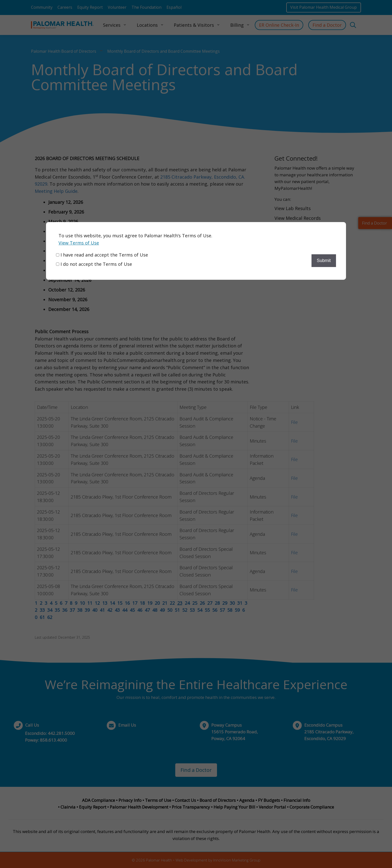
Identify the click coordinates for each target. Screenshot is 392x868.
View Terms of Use (79, 243)
